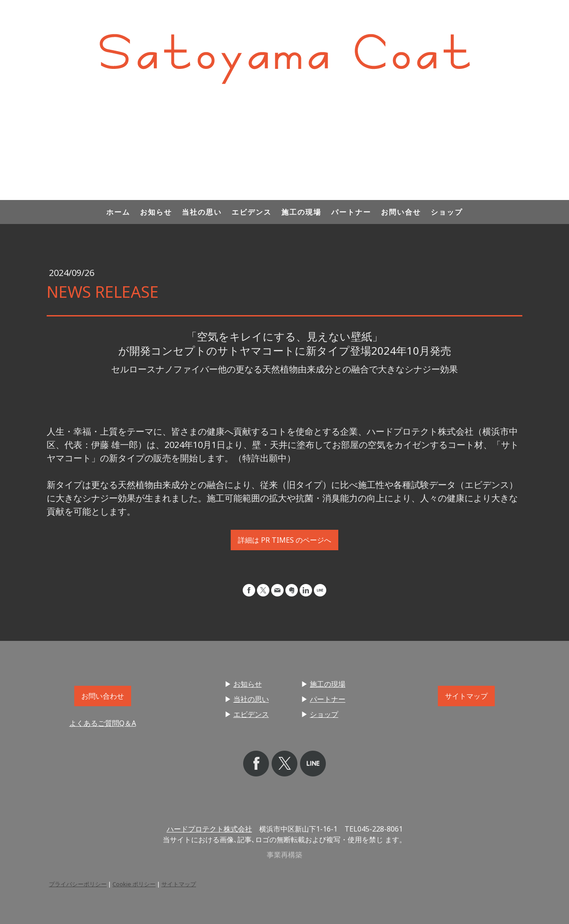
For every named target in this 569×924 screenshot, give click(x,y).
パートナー (351, 212)
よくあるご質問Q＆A (103, 723)
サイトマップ (466, 696)
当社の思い (202, 212)
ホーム (118, 212)
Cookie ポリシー (134, 884)
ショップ (447, 212)
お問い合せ (401, 212)
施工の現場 (301, 212)
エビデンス (252, 212)
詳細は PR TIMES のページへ (284, 540)
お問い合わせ (103, 696)
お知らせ (156, 212)
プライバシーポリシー (78, 884)
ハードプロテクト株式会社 (209, 829)
